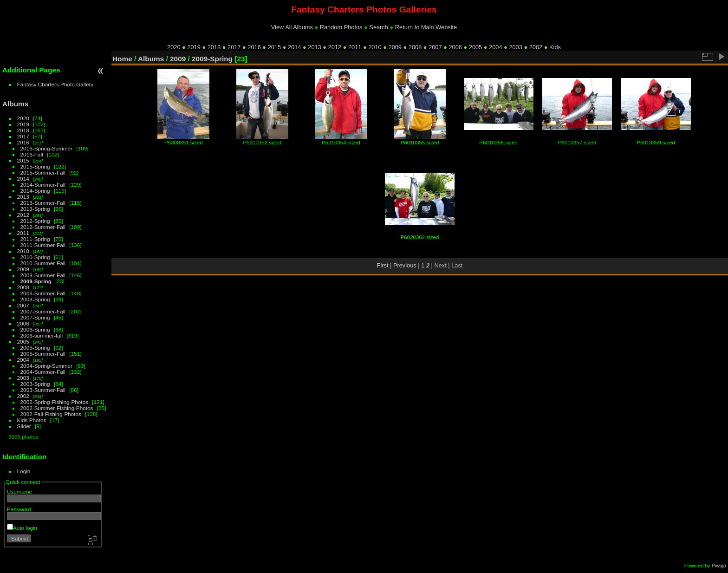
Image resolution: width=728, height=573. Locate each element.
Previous (405, 265)
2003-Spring (35, 384)
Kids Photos (32, 420)
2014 (294, 47)
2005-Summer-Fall (43, 354)
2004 (495, 47)
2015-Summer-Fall (43, 173)
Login (24, 471)
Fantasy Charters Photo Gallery (55, 84)
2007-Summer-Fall (43, 311)
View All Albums (292, 27)
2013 (314, 47)
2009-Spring (36, 281)
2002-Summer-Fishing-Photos (57, 408)
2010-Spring (35, 257)
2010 (375, 47)
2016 (254, 47)
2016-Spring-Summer (46, 148)
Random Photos (341, 27)
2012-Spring (35, 221)
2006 (455, 47)
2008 (415, 47)
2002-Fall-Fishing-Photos (51, 414)
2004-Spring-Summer (46, 366)
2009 (395, 47)
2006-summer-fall (42, 335)
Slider (24, 426)
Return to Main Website (426, 27)
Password (19, 509)
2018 (214, 47)
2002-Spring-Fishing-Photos (55, 402)
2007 (435, 47)
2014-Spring (35, 191)
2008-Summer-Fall (43, 293)
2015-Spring (35, 166)
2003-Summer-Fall (43, 390)
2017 (234, 47)
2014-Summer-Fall (43, 185)
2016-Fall (32, 154)
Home (122, 59)
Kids (555, 47)
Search (379, 27)
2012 (335, 47)
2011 (355, 47)
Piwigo (719, 566)
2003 (515, 47)
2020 (174, 47)
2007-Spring (35, 317)
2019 (194, 47)
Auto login (22, 528)
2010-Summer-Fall (43, 263)
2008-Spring (35, 299)
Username (19, 492)
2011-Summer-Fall (43, 245)
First (383, 265)
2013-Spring (35, 209)
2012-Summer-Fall (43, 227)
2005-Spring (35, 348)
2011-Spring (35, 239)
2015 (274, 47)
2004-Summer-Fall (43, 372)
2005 (475, 47)
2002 (536, 47)
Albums (15, 104)
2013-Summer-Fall (43, 203)
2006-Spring (35, 329)
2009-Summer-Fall (43, 275)
